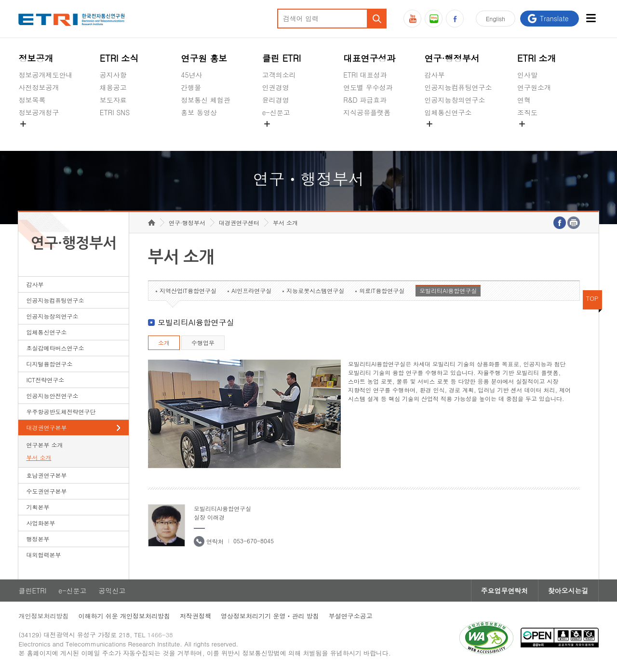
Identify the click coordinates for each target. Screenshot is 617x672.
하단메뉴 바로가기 (0, 0)
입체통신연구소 (448, 112)
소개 (164, 343)
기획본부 (38, 507)
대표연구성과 (369, 58)
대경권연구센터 (239, 222)
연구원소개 (534, 87)
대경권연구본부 (46, 427)
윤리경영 (276, 100)
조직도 (527, 112)
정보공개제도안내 (45, 75)
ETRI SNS (115, 112)
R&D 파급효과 (365, 100)
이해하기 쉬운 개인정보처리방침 (124, 616)
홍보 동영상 (199, 112)
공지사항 (113, 75)
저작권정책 (195, 616)
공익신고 (276, 135)
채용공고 (113, 87)
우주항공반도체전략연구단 (61, 411)
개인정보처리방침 (43, 616)
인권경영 (276, 87)
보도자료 (113, 100)
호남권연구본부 (46, 475)
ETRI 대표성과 (365, 75)
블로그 (434, 19)
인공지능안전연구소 (52, 396)
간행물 (191, 87)
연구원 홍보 (204, 58)
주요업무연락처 (505, 591)
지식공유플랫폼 (367, 112)
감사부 (435, 75)
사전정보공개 (39, 87)
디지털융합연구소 (49, 364)
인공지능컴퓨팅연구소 (458, 87)
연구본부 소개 (44, 445)
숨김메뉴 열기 (23, 124)
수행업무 (203, 343)
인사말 (527, 75)
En (496, 19)
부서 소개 (39, 457)
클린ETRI (32, 591)
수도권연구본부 (46, 491)
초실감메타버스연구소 (458, 135)
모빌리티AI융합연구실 (448, 290)
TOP (592, 298)
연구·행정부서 (452, 58)
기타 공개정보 (539, 135)
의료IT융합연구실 (382, 290)
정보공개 (36, 58)
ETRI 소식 (119, 58)
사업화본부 (40, 523)
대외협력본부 (43, 555)
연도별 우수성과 (368, 87)
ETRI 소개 (537, 58)
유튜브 (412, 19)
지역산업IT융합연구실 (188, 290)
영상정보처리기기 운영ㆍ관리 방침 (270, 616)
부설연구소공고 (351, 616)
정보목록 (32, 100)
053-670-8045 (254, 541)
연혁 (524, 100)
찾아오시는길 (568, 591)
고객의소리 (279, 75)
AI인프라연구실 (251, 290)
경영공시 (32, 135)
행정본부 (38, 539)
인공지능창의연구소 (455, 100)
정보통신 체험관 (206, 100)
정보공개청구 (39, 112)
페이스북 (455, 19)
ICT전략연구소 (45, 380)
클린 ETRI (282, 58)
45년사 (191, 75)
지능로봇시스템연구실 (315, 290)
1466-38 (160, 635)
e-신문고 (276, 112)
